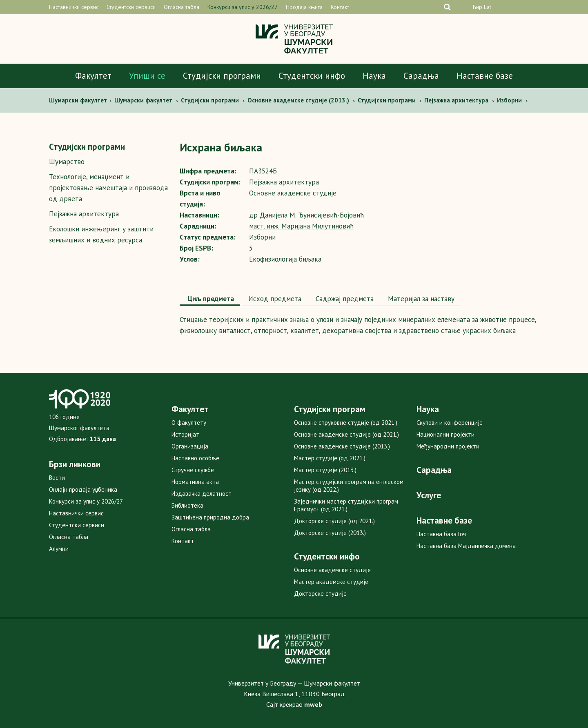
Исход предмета (274, 299)
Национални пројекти (445, 434)
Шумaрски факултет (79, 100)
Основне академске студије (332, 570)
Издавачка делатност (202, 494)
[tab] (210, 300)
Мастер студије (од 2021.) (330, 458)
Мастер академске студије (331, 582)
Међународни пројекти (448, 446)
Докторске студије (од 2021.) (334, 521)
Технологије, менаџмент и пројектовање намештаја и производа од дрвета (108, 188)
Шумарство (67, 162)
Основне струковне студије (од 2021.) (346, 423)
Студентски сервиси (131, 7)
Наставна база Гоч (441, 534)
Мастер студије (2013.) (325, 470)
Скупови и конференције (450, 423)
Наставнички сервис (74, 7)
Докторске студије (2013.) (330, 533)
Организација (190, 446)
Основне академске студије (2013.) (342, 446)
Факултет (93, 76)
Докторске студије (320, 594)
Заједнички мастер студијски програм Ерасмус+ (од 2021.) (346, 505)
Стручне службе (193, 470)
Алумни (59, 549)
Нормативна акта (195, 482)
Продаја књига (304, 7)
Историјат (185, 434)
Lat (488, 7)
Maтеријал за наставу (420, 299)
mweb (313, 704)
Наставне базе (485, 76)
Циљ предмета (210, 299)
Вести (57, 478)
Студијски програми (222, 76)
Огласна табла (182, 7)
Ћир (477, 7)
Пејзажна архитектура (84, 214)
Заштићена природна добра (210, 517)
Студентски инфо (312, 76)
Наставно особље (195, 458)
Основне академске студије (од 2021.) (346, 434)
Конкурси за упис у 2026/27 (243, 7)
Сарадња (421, 76)
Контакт (340, 7)
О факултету (189, 423)
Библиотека (187, 505)
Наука (374, 76)
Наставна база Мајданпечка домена (466, 546)
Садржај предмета (344, 299)
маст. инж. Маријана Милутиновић (301, 226)
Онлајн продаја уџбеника (83, 489)
